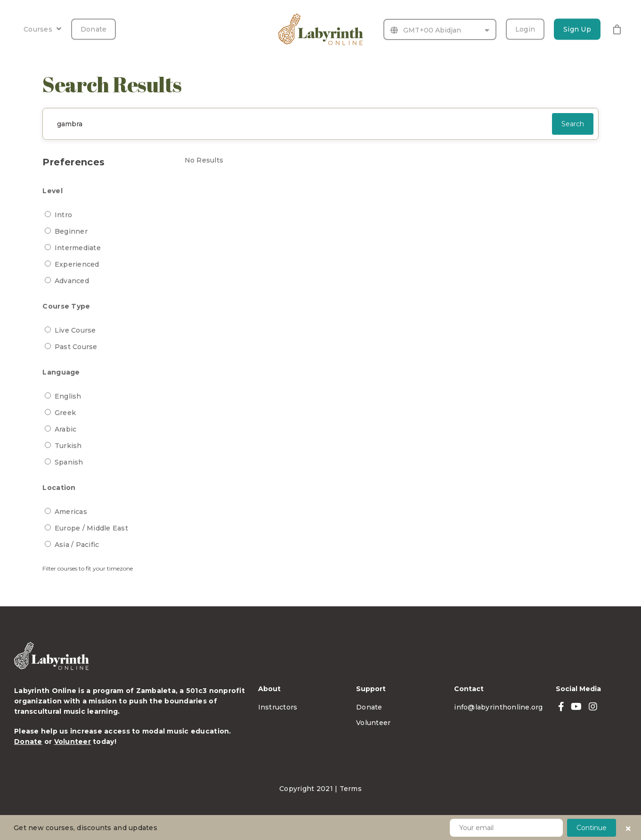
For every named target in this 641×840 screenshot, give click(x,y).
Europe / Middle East (91, 528)
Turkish (68, 446)
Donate (94, 29)
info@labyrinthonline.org (498, 707)
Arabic (66, 429)
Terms (351, 789)
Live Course (75, 330)
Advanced (72, 281)
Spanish (69, 462)
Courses (42, 29)
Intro (63, 215)
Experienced (77, 264)
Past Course (76, 347)
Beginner (71, 231)
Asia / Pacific (77, 545)
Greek (65, 413)
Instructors (278, 707)
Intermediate (78, 248)
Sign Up (577, 29)
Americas (71, 512)
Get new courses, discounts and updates (85, 828)
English (68, 396)
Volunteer (73, 742)
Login (525, 29)
